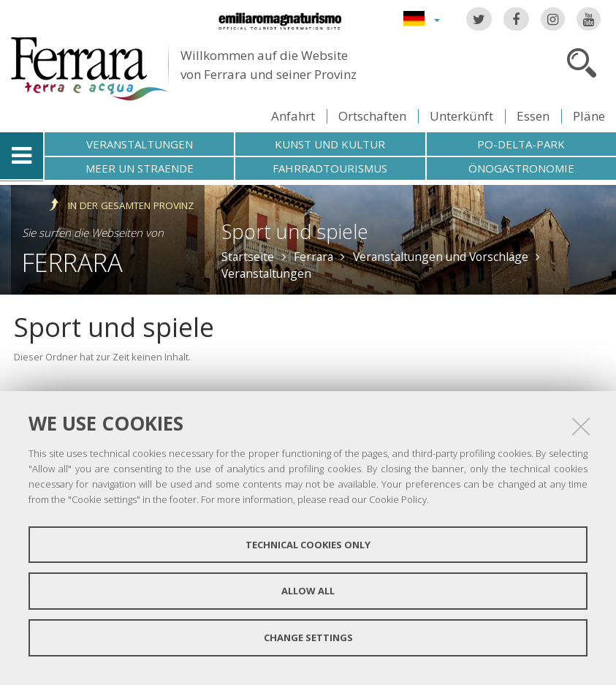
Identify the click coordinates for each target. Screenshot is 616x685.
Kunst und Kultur (330, 144)
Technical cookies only (308, 545)
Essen (533, 116)
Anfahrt (293, 116)
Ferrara (72, 262)
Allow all (308, 591)
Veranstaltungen (140, 144)
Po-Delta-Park (521, 144)
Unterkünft (461, 116)
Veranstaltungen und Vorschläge (441, 257)
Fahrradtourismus (330, 168)
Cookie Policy (398, 499)
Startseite (248, 257)
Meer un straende (140, 168)
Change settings (308, 637)
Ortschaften (372, 116)
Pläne (589, 116)
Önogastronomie (521, 168)
